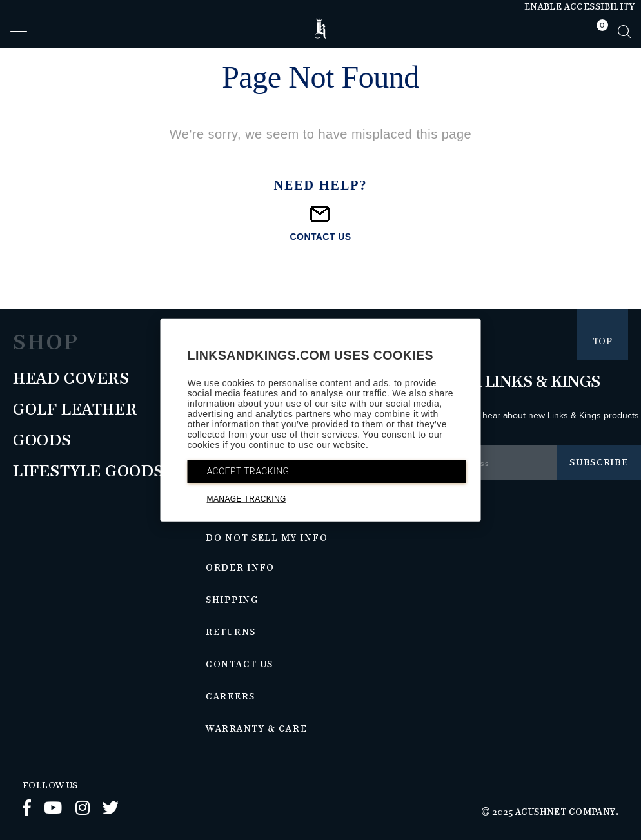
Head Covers (71, 379)
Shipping (232, 600)
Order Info (240, 568)
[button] (19, 34)
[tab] (599, 31)
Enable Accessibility (579, 7)
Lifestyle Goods (88, 472)
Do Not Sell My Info (267, 538)
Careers (231, 697)
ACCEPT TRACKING (248, 471)
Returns (231, 632)
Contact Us (240, 665)
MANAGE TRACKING (247, 499)
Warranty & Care (256, 729)
